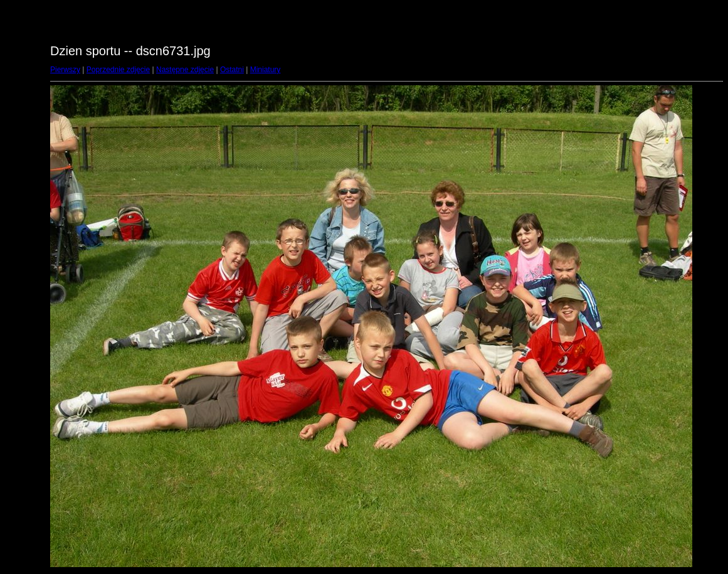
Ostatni (232, 70)
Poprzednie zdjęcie (118, 70)
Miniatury (266, 70)
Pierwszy (65, 70)
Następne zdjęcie (185, 70)
